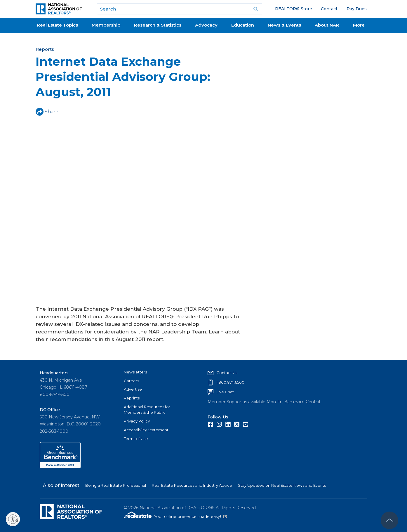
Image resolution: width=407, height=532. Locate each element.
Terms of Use (136, 439)
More (359, 25)
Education (243, 25)
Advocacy (206, 25)
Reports (45, 49)
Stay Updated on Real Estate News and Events (282, 485)
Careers (131, 381)
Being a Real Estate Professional (116, 485)
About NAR (327, 25)
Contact (329, 9)
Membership (106, 25)
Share (47, 112)
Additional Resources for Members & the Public (147, 410)
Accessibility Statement (146, 430)
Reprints (132, 398)
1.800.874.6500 (230, 382)
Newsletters (135, 372)
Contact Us (227, 373)
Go (256, 9)
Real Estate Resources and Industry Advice (192, 485)
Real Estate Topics (57, 25)
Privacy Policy (137, 421)
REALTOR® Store (294, 9)
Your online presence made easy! (190, 517)
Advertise (133, 389)
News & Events (284, 25)
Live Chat (225, 392)
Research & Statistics (158, 25)
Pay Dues (357, 9)
